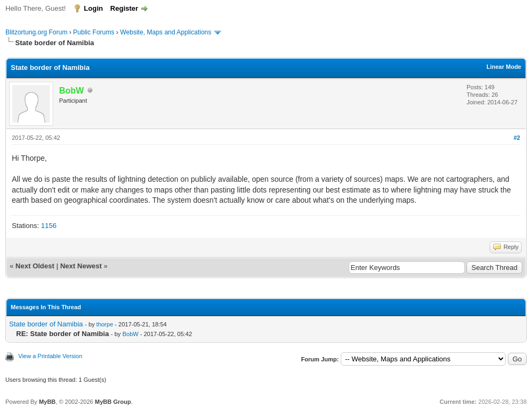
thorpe (105, 324)
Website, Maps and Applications (166, 32)
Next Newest (81, 266)
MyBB (47, 402)
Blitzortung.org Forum (36, 32)
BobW (131, 334)
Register (124, 8)
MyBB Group (113, 402)
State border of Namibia (46, 324)
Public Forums (94, 32)
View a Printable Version (50, 356)
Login (93, 8)
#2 (517, 138)
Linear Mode (504, 67)
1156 (49, 226)
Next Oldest (35, 266)
